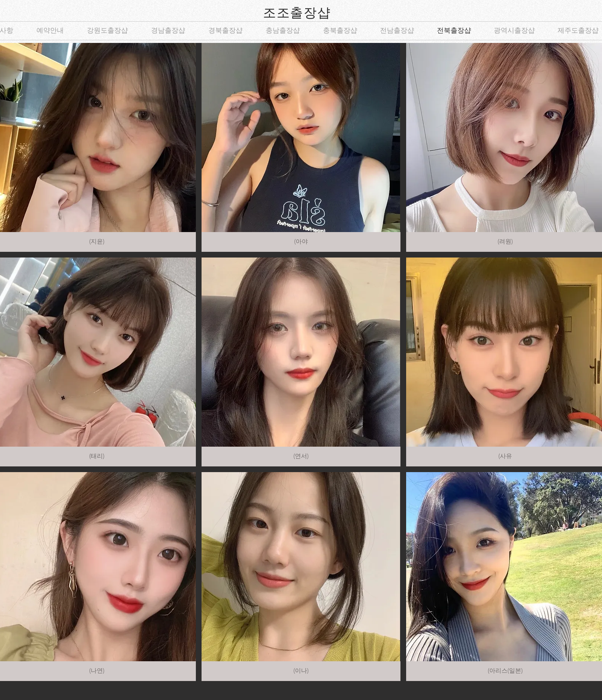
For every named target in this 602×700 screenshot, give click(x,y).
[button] (301, 147)
